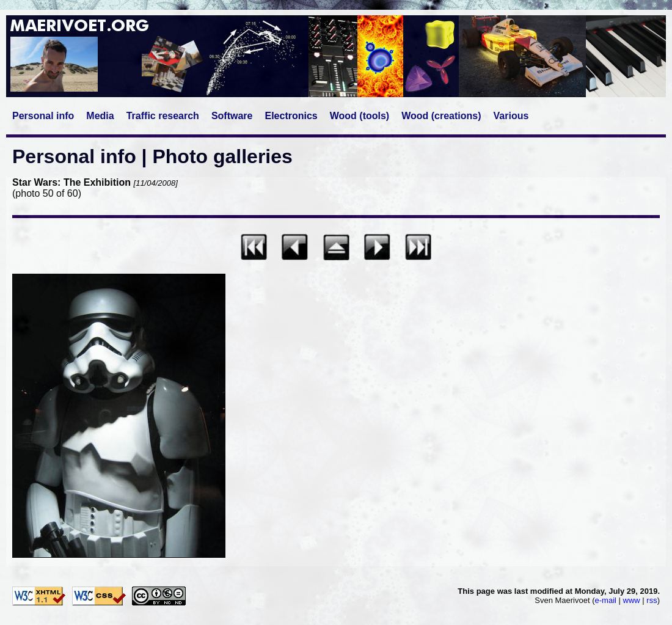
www (632, 600)
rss (652, 600)
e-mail (606, 600)
